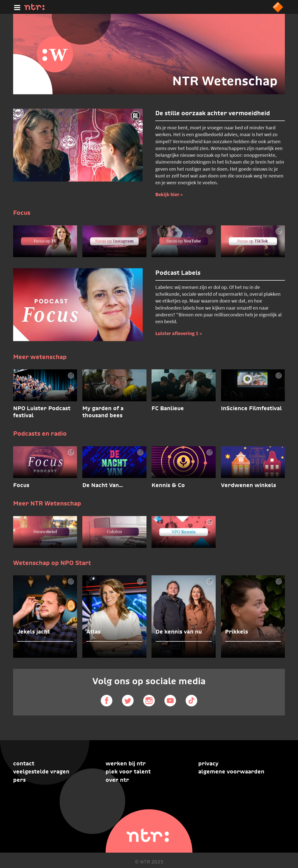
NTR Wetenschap (225, 81)
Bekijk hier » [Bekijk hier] (169, 194)
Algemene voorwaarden (231, 771)
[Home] (34, 9)
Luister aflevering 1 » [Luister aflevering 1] (179, 333)
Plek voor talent (128, 771)
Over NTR (117, 780)
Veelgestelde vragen (41, 771)
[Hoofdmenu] (16, 7)
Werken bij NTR (126, 763)
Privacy (208, 763)
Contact (24, 763)
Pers (19, 780)
